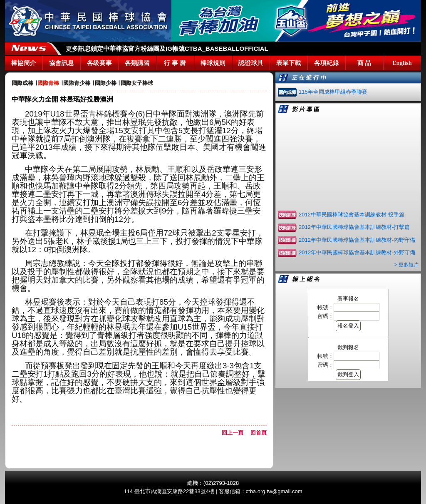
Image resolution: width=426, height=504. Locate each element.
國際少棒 (106, 83)
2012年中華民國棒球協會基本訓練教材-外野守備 (357, 252)
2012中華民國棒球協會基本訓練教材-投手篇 (352, 215)
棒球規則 (213, 63)
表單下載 (289, 63)
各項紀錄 (327, 63)
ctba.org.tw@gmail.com (274, 491)
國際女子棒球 (137, 83)
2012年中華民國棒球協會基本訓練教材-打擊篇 (354, 227)
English (402, 63)
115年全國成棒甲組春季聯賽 (333, 92)
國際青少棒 (77, 83)
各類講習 (137, 63)
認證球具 (251, 63)
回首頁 (259, 433)
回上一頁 (235, 433)
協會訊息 (62, 63)
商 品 (364, 63)
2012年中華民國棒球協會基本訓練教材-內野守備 (357, 240)
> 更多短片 (406, 265)
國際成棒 (22, 83)
